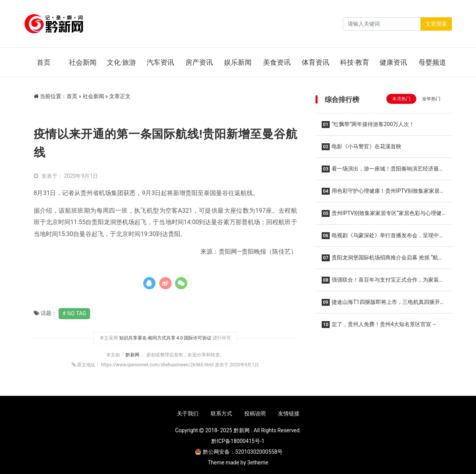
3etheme (258, 463)
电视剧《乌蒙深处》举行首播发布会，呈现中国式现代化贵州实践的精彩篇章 (383, 238)
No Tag (77, 313)
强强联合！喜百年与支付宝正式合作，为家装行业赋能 (383, 282)
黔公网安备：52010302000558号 (239, 452)
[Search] (382, 24)
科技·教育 (355, 62)
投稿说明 (255, 413)
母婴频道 (432, 62)
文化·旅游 (122, 62)
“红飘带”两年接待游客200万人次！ (368, 125)
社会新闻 (83, 62)
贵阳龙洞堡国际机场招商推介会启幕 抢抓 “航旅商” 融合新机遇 (383, 260)
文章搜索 (436, 24)
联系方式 (221, 413)
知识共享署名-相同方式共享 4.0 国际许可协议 (165, 338)
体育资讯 (316, 62)
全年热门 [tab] (431, 99)
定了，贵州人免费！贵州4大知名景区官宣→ (379, 325)
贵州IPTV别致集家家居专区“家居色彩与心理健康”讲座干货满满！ (382, 216)
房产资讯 (199, 62)
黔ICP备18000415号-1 (238, 441)
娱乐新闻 (238, 62)
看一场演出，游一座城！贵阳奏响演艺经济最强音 (383, 171)
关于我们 (188, 413)
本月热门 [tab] (401, 99)
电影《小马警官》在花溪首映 (362, 147)
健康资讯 (393, 62)
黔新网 (133, 355)
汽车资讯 (160, 62)
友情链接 (289, 413)
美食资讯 (277, 62)
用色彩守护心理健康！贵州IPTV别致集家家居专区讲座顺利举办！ (384, 193)
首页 (44, 62)
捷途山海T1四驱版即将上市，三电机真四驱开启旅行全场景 (384, 304)
